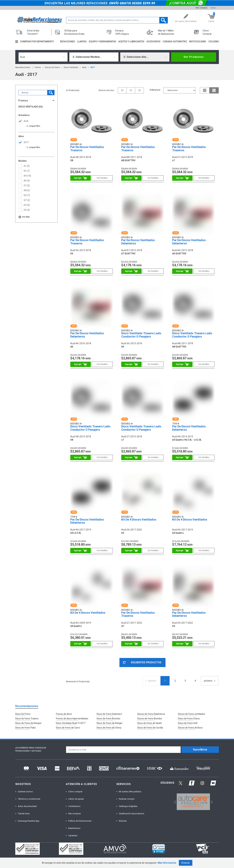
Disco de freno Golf (188, 723)
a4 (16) (27, 176)
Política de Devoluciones (80, 821)
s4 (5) (27, 205)
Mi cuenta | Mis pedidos (130, 792)
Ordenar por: (155, 90)
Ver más (26, 217)
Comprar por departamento (37, 42)
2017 (93, 67)
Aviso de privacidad (27, 806)
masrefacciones (23, 67)
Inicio (213, 8)
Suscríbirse (200, 750)
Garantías (73, 836)
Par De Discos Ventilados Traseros (87, 149)
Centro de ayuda (76, 799)
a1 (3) (27, 166)
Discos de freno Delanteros (151, 714)
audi (84, 67)
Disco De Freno (23, 714)
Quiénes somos (25, 792)
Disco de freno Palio (25, 728)
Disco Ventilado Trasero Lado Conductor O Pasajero (141, 335)
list (205, 90)
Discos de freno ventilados (192, 714)
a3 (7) (27, 171)
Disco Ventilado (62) (31, 107)
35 (131, 90)
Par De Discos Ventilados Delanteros (138, 242)
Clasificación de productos (131, 814)
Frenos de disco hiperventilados (72, 719)
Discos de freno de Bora (190, 728)
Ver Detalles (102, 178)
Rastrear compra (127, 799)
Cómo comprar (75, 792)
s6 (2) (27, 210)
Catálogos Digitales (128, 806)
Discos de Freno (52, 67)
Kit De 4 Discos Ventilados (139, 519)
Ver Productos (194, 57)
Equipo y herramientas (103, 42)
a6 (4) (27, 181)
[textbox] (117, 20)
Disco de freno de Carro (68, 728)
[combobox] (43, 57)
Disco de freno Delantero (109, 714)
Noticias (123, 821)
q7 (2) (27, 200)
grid (214, 90)
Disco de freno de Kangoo (28, 723)
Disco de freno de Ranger (110, 723)
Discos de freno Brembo (150, 719)
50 (139, 90)
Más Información (167, 863)
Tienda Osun (24, 814)
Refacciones (68, 42)
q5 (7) (27, 195)
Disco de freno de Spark (150, 723)
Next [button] (211, 802)
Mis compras (202, 8)
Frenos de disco (64, 714)
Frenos (38, 67)
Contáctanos (74, 806)
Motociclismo (198, 42)
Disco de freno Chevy (189, 719)
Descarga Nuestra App (29, 821)
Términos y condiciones (29, 799)
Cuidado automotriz (175, 42)
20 (122, 90)
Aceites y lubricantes (131, 42)
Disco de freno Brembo (108, 719)
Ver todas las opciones (33, 126)
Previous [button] (174, 802)
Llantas (82, 42)
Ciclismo (214, 42)
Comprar (80, 178)
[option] (193, 802)
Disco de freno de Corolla (150, 728)
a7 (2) (27, 185)
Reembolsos (74, 828)
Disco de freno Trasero (27, 719)
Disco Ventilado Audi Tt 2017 (71, 723)
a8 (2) (27, 190)
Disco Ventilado (71, 67)
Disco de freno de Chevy (109, 728)
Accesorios (153, 42)
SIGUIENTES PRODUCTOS (142, 662)
